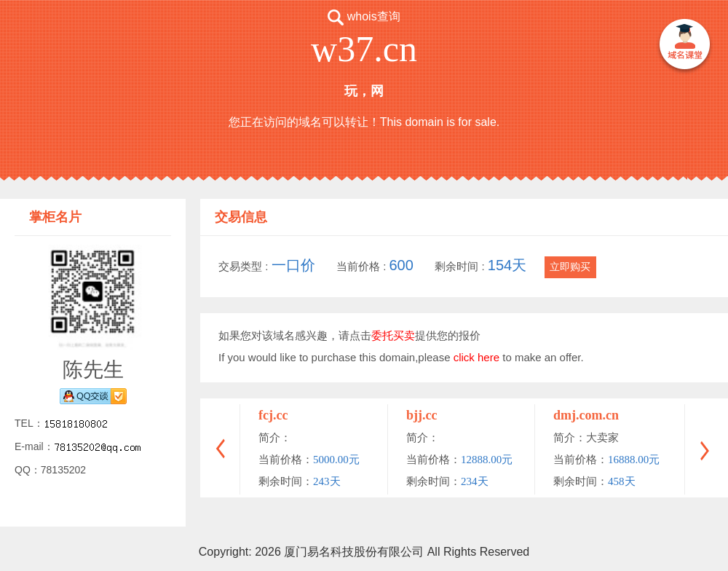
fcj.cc (273, 415)
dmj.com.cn (586, 415)
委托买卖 (393, 335)
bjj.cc (422, 415)
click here (476, 357)
